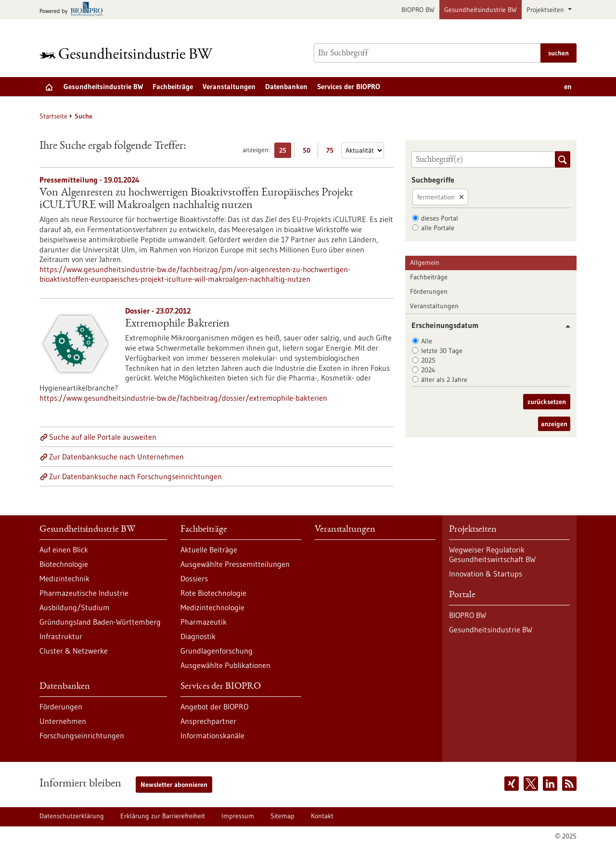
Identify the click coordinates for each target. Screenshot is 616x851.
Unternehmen (63, 721)
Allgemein (425, 262)
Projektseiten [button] (546, 10)
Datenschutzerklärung (72, 816)
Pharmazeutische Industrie (84, 593)
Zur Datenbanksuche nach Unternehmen (116, 457)
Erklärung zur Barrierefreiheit (163, 816)
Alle (427, 341)
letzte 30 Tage (442, 351)
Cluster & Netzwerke (74, 651)
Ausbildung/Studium (75, 607)
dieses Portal (440, 218)
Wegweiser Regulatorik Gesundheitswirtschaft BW (492, 554)
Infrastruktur (61, 636)
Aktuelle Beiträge (209, 550)
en (568, 86)
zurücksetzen (547, 402)
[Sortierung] (363, 151)
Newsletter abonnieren (174, 785)
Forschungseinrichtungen (82, 735)
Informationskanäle (212, 735)
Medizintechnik (64, 578)
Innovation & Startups (486, 574)
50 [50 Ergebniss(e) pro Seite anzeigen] (309, 152)
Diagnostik (198, 636)
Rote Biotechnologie (213, 593)
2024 (428, 370)
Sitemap (282, 816)
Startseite (53, 116)
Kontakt (322, 816)
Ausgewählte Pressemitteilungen (235, 564)
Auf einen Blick (64, 550)
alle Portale (438, 228)
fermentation (436, 197)
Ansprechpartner (208, 721)
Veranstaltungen (229, 86)
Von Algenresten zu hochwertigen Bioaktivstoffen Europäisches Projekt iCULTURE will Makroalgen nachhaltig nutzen (196, 199)
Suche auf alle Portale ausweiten (103, 437)
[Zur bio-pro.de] (74, 10)
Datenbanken (286, 86)
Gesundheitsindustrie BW (481, 10)
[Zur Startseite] (128, 53)
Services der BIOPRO (349, 86)
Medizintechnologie (212, 607)
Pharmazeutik (204, 622)
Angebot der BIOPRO (214, 707)
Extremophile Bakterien (177, 324)
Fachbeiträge (173, 86)
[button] (564, 326)
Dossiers (194, 578)
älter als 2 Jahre (444, 380)
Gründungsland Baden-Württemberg (100, 622)
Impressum (238, 816)
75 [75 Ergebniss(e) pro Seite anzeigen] (332, 152)
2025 (428, 360)
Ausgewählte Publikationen (225, 665)
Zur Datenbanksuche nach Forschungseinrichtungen (135, 476)
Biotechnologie (64, 564)
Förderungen (429, 291)
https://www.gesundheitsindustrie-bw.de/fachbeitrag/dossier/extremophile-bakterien (183, 398)
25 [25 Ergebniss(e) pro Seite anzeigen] (285, 152)
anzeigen (554, 424)
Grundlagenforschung (217, 651)
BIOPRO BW (418, 10)
